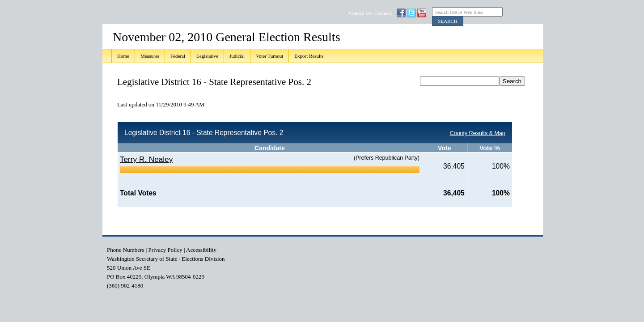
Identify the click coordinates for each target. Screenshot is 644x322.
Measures (150, 56)
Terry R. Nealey (146, 159)
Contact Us (360, 13)
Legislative (207, 56)
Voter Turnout (269, 56)
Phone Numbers (125, 250)
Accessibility (201, 250)
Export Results (309, 56)
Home (123, 56)
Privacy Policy (165, 250)
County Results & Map (478, 133)
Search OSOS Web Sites (459, 12)
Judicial (237, 56)
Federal (178, 56)
